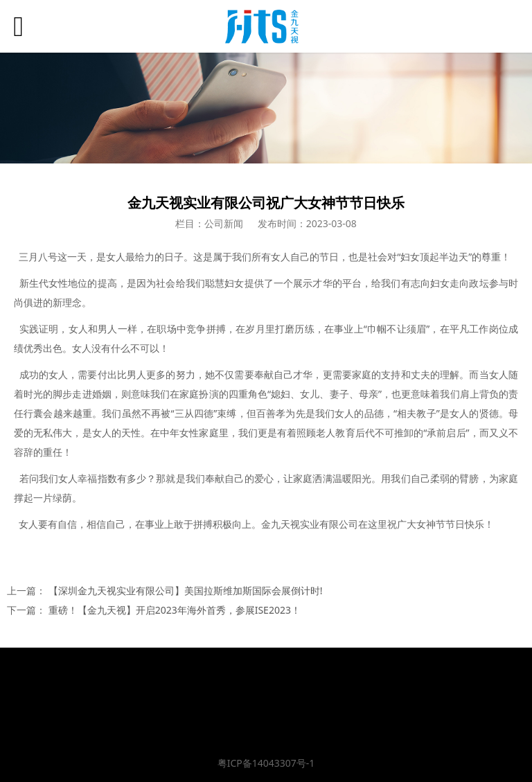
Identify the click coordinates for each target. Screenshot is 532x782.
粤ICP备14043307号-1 (266, 763)
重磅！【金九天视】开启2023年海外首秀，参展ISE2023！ (175, 610)
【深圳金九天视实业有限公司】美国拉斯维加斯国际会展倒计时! (186, 590)
